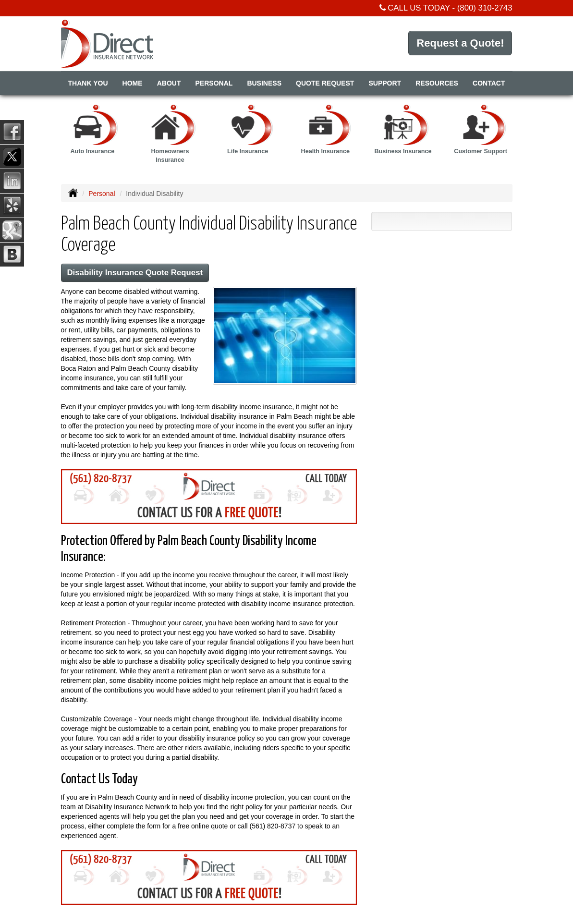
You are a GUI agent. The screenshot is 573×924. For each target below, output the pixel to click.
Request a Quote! (460, 43)
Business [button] (264, 83)
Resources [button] (437, 83)
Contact (489, 83)
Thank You (88, 83)
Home (133, 83)
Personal (102, 194)
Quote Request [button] (325, 83)
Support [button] (385, 83)
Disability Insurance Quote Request (135, 273)
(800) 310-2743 (485, 8)
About (169, 83)
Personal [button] (214, 83)
